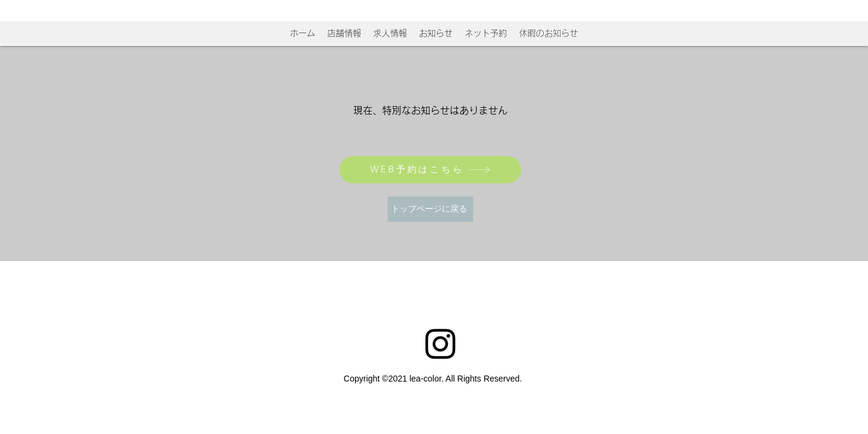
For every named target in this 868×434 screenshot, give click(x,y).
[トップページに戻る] (430, 209)
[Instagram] (440, 344)
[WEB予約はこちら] (430, 170)
